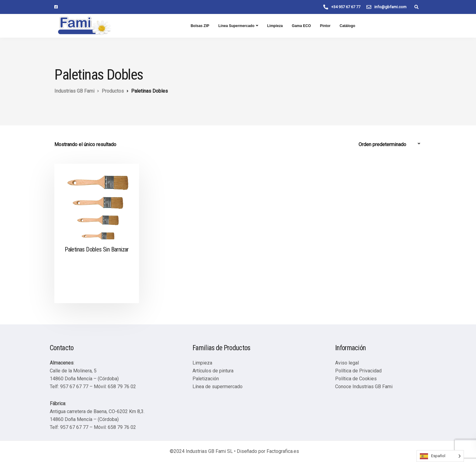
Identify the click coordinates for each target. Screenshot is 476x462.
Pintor (325, 26)
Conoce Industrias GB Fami (364, 387)
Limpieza (275, 26)
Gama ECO (301, 26)
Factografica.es (283, 451)
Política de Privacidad (358, 371)
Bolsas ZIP (200, 26)
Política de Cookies (356, 379)
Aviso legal (347, 363)
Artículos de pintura (213, 371)
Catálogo (347, 26)
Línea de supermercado (218, 387)
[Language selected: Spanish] (440, 456)
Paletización (206, 379)
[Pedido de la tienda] (390, 145)
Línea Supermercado (236, 26)
